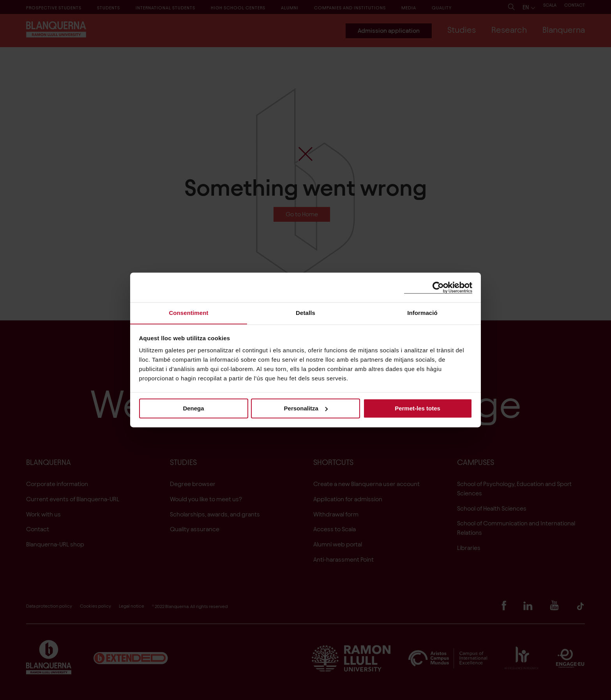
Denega (193, 408)
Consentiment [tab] (188, 313)
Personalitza (306, 408)
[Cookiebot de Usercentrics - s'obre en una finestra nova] (438, 287)
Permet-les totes (418, 408)
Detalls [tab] (305, 313)
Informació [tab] (422, 313)
